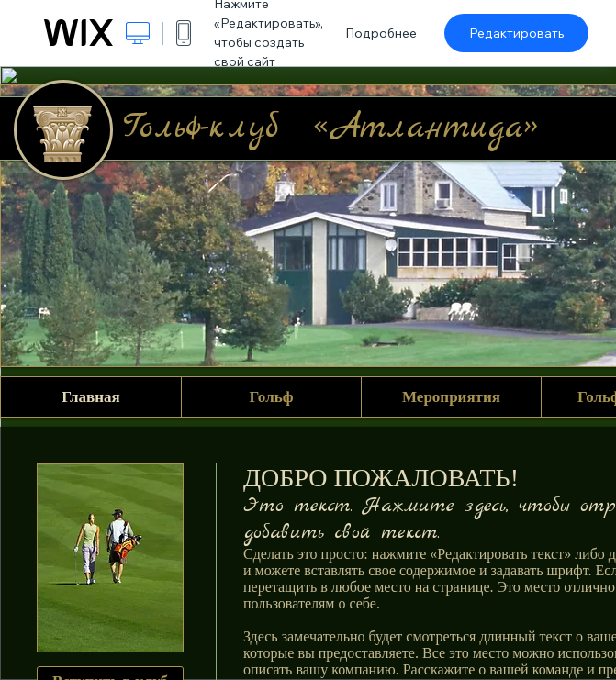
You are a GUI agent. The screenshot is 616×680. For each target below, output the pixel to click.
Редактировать (516, 33)
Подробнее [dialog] (381, 33)
